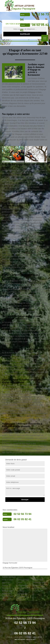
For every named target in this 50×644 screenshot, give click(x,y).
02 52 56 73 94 (22, 514)
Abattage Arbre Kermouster (40, 584)
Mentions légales (25, 640)
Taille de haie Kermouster (7, 598)
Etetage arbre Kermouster (8, 592)
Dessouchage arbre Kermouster (24, 582)
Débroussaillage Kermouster (41, 589)
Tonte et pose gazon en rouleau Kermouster (8, 584)
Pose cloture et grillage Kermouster (24, 591)
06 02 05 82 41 (22, 519)
